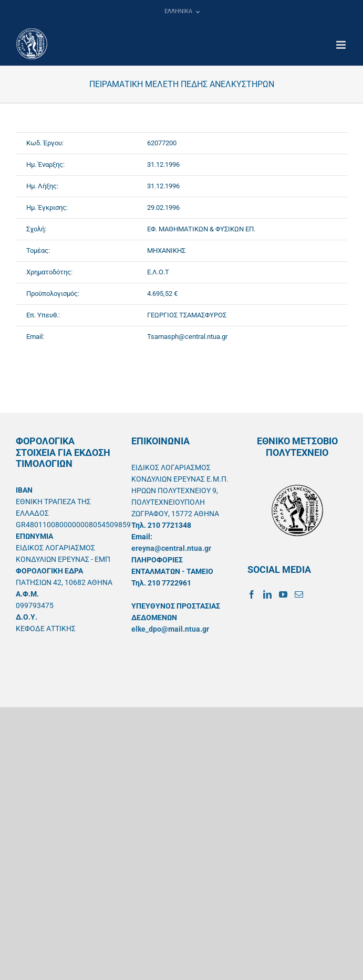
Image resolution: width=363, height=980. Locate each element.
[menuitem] (182, 12)
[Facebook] (252, 594)
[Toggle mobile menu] (342, 45)
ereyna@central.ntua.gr (171, 548)
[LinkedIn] (267, 594)
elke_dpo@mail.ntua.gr (170, 629)
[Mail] (299, 594)
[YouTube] (283, 594)
